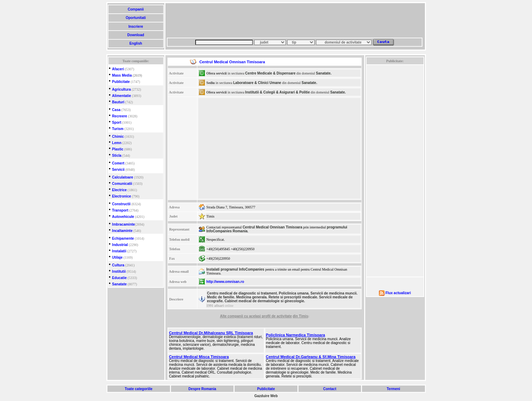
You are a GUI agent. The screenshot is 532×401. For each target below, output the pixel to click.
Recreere (120, 116)
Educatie (119, 278)
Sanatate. (324, 73)
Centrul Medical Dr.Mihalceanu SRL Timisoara (211, 333)
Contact (330, 389)
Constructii (121, 204)
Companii (136, 9)
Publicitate (121, 82)
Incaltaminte (122, 231)
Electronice (121, 196)
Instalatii (119, 251)
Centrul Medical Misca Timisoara (199, 357)
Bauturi (118, 102)
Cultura (118, 265)
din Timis (300, 316)
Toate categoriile (139, 389)
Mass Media (122, 75)
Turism (118, 129)
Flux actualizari (398, 293)
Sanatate (119, 284)
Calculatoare (123, 177)
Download (136, 35)
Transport (120, 210)
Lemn (117, 143)
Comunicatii (122, 184)
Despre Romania (202, 389)
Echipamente (123, 238)
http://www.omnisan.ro (225, 282)
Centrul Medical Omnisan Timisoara (272, 227)
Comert (118, 163)
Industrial (120, 245)
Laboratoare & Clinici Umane (257, 83)
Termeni (393, 389)
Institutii (119, 271)
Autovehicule (123, 217)
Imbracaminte (123, 224)
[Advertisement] (295, 20)
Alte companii (232, 316)
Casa (116, 110)
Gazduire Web (266, 396)
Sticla (117, 156)
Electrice (119, 190)
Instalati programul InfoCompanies (235, 269)
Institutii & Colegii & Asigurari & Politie (277, 92)
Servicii (118, 170)
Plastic (118, 149)
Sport (117, 122)
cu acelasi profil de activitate (268, 316)
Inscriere (136, 27)
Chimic (118, 137)
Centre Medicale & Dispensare (270, 73)
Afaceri (118, 69)
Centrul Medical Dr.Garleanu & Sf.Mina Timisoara (311, 357)
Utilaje (117, 257)
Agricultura (121, 89)
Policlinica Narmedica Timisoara (295, 335)
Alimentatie (121, 96)
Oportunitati (136, 18)
